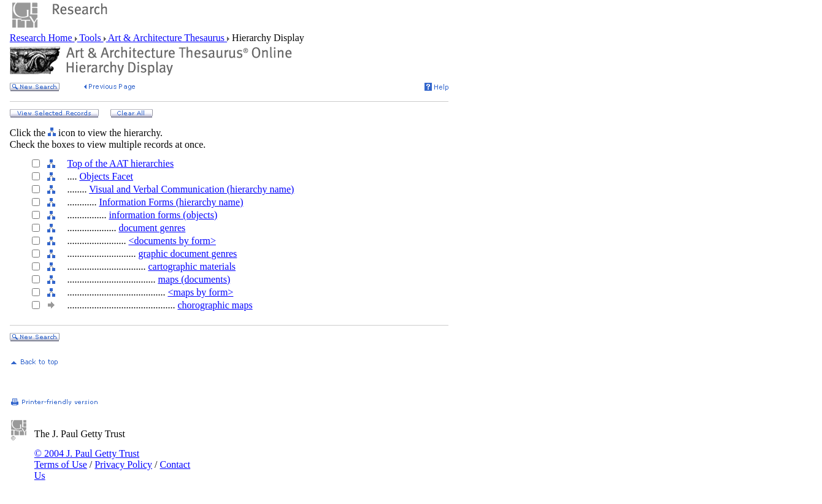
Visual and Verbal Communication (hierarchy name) (191, 189)
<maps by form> (200, 292)
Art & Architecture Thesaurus (167, 38)
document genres (152, 228)
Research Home (42, 38)
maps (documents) (194, 279)
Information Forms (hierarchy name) (171, 202)
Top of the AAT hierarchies (120, 163)
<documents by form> (172, 241)
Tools (90, 38)
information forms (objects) (163, 215)
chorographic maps (215, 305)
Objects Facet (106, 176)
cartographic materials (192, 266)
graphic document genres (187, 254)
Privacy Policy (123, 464)
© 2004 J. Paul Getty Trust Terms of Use (87, 459)
